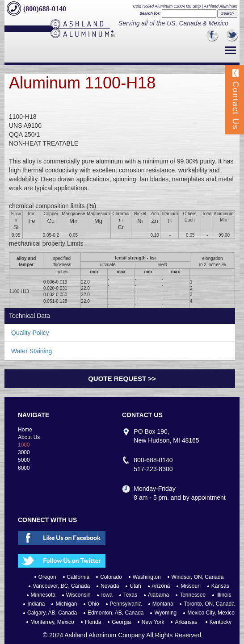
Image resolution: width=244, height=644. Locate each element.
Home (25, 430)
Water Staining (32, 351)
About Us (29, 437)
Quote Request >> (122, 378)
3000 (24, 452)
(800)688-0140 (45, 9)
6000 (24, 468)
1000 (24, 445)
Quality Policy (30, 333)
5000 (24, 460)
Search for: (150, 13)
